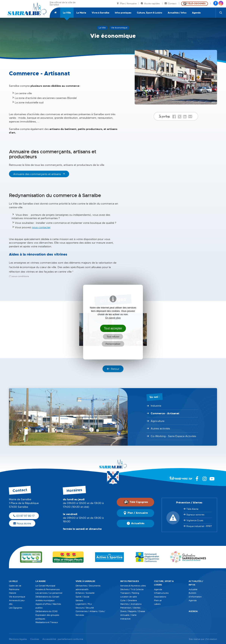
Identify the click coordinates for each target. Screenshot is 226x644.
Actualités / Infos (177, 13)
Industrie (156, 406)
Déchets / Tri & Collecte (132, 589)
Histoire (13, 593)
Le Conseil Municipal (45, 586)
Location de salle (129, 597)
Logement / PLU (84, 604)
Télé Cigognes (136, 502)
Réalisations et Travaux (47, 622)
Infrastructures (161, 593)
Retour (113, 369)
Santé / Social (82, 597)
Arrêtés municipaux (45, 600)
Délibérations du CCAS (47, 611)
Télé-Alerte (192, 509)
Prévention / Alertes (130, 608)
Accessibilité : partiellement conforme (63, 639)
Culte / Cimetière (129, 600)
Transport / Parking (130, 593)
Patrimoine (14, 589)
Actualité (193, 589)
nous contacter (41, 227)
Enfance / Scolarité (85, 593)
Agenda (196, 13)
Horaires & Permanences (48, 589)
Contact (171, 4)
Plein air (158, 600)
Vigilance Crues (195, 520)
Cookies (35, 639)
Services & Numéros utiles (133, 586)
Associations (160, 597)
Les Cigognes (16, 608)
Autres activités (160, 428)
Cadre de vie (15, 586)
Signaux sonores (195, 515)
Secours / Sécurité (85, 608)
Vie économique (17, 597)
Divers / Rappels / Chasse (133, 611)
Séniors (79, 600)
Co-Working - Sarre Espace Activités (173, 436)
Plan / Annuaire (127, 4)
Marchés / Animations (131, 604)
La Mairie (81, 13)
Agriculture (158, 421)
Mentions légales (18, 639)
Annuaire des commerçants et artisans (37, 174)
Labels (157, 604)
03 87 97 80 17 (24, 516)
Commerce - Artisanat (165, 413)
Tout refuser (113, 337)
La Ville (67, 13)
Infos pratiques (123, 13)
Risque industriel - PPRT (199, 526)
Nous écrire (22, 523)
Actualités (136, 523)
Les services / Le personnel (49, 593)
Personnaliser (113, 344)
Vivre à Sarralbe (100, 13)
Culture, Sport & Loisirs (150, 13)
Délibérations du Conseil (47, 597)
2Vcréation (211, 639)
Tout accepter (113, 328)
